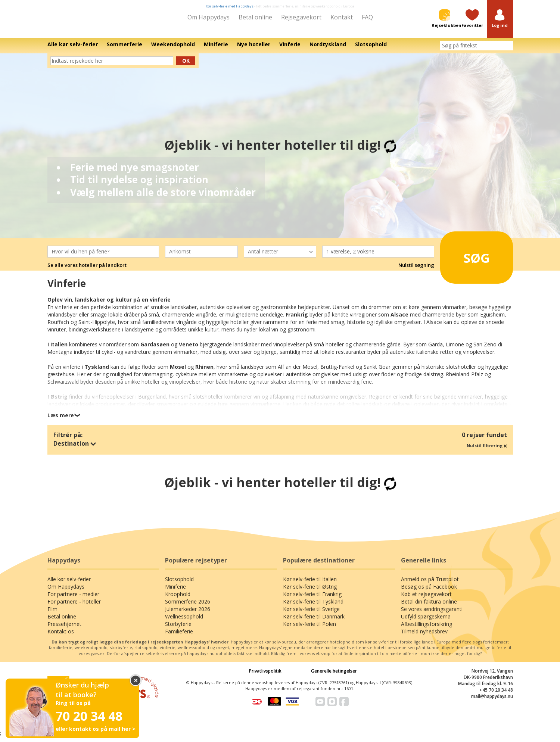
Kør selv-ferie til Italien (310, 584)
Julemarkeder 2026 (188, 614)
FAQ (367, 17)
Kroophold (178, 599)
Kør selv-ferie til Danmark (314, 622)
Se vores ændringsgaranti (432, 614)
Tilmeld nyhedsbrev (424, 637)
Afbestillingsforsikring (427, 629)
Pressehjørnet (64, 629)
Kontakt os (61, 637)
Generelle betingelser (334, 676)
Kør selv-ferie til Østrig (310, 592)
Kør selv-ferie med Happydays (230, 6)
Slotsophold (179, 584)
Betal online (255, 17)
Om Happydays (209, 17)
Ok (186, 66)
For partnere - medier (73, 599)
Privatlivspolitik (265, 676)
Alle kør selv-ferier (69, 584)
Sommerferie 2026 (188, 607)
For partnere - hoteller (74, 607)
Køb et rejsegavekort (426, 599)
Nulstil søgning (416, 270)
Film (52, 614)
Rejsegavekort (301, 17)
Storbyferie (178, 629)
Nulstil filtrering (487, 451)
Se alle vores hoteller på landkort (87, 270)
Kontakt (342, 17)
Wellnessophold (184, 622)
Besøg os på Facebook (429, 592)
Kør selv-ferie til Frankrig (312, 599)
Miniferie (175, 592)
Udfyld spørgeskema (426, 622)
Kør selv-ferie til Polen (309, 629)
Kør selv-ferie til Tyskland (313, 607)
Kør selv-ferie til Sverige (311, 614)
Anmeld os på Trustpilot (430, 584)
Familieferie (179, 637)
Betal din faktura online (429, 607)
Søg (466, 260)
